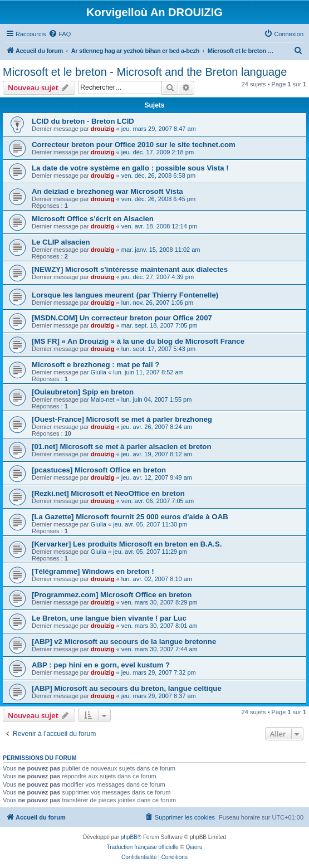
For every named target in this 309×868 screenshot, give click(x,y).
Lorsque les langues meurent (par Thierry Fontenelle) (125, 295)
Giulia (99, 372)
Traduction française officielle (143, 847)
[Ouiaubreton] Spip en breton (83, 392)
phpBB (129, 837)
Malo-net (103, 399)
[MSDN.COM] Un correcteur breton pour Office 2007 (122, 318)
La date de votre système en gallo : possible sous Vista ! (130, 168)
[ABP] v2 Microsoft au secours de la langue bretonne (124, 642)
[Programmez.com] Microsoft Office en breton (112, 595)
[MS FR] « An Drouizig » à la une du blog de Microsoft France (138, 341)
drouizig (103, 129)
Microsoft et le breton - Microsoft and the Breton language (145, 72)
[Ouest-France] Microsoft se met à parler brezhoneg (122, 419)
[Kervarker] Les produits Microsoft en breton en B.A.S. (127, 544)
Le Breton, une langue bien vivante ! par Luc (109, 618)
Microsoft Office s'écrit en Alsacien (93, 219)
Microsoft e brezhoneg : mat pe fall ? (95, 365)
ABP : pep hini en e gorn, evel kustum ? (101, 665)
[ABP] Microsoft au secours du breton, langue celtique (127, 688)
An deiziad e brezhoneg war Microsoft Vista (107, 191)
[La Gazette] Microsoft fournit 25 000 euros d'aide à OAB (130, 517)
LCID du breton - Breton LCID (83, 121)
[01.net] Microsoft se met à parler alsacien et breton (121, 447)
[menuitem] (60, 34)
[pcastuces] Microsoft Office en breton (99, 470)
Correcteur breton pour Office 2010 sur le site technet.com (134, 145)
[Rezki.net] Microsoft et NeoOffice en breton (108, 493)
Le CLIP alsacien (61, 242)
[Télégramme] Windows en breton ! (93, 571)
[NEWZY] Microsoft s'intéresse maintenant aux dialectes (130, 269)
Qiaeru (194, 847)
